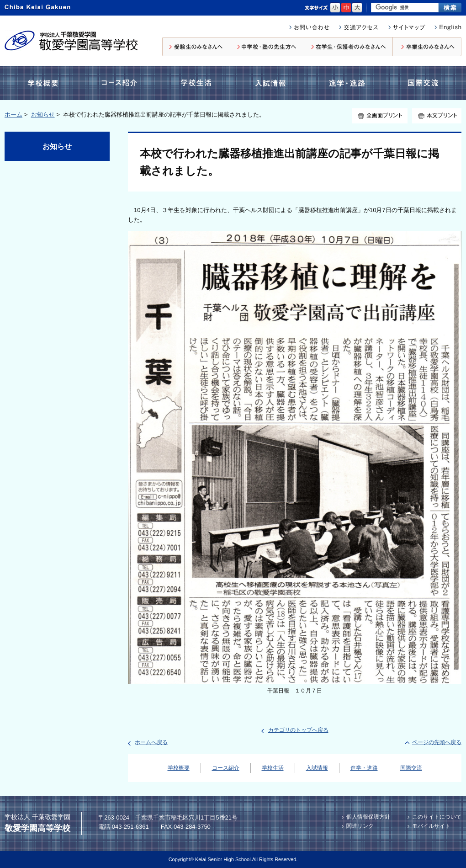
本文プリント (437, 116)
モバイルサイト (431, 826)
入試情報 (272, 83)
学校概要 (45, 83)
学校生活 (195, 83)
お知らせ (43, 114)
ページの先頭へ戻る (437, 742)
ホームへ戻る (151, 742)
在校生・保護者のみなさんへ (349, 47)
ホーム (13, 114)
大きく (357, 8)
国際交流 (422, 83)
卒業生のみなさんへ (427, 47)
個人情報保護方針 (368, 817)
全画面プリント (380, 116)
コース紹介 (121, 83)
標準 (346, 8)
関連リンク (360, 826)
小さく (335, 8)
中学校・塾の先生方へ (267, 47)
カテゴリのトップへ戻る (298, 730)
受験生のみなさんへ (196, 47)
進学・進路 (347, 83)
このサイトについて (437, 817)
